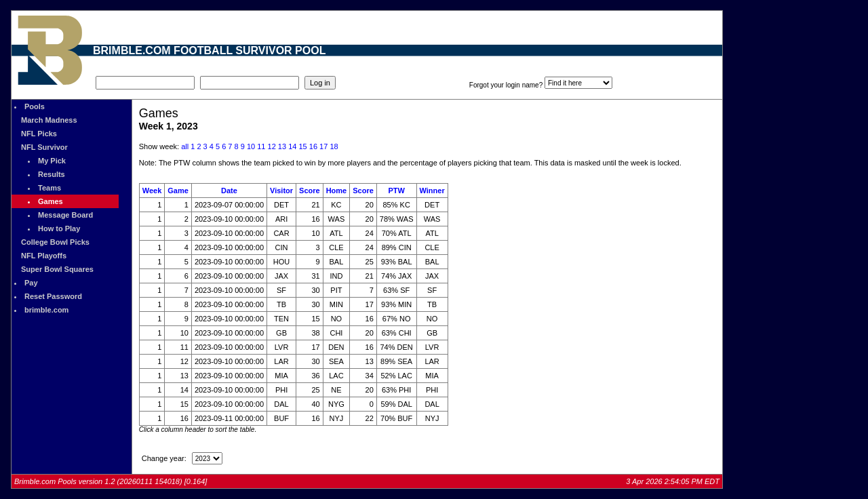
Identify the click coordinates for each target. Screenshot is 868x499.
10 (251, 146)
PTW (396, 191)
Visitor (281, 191)
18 (334, 146)
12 (272, 146)
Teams (50, 188)
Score (310, 191)
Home (337, 191)
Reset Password (53, 296)
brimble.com (46, 310)
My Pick (52, 161)
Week (152, 191)
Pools (35, 106)
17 (323, 146)
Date (229, 191)
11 (261, 146)
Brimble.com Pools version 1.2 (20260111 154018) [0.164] (111, 481)
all (185, 146)
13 (282, 146)
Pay (31, 283)
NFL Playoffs (44, 256)
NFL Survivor (44, 147)
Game (178, 191)
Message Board (65, 215)
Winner (432, 191)
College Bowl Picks (55, 242)
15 (302, 146)
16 (313, 146)
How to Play (59, 228)
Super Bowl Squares (57, 269)
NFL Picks (39, 134)
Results (52, 174)
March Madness (49, 120)
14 (292, 146)
